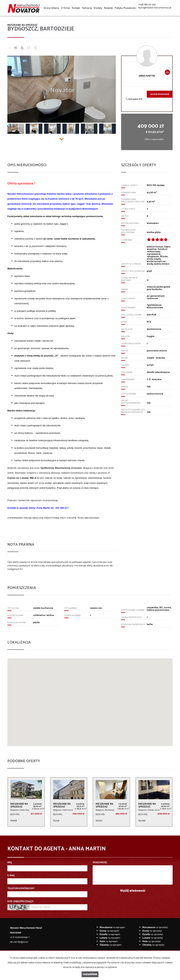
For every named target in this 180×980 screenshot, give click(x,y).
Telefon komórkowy (21, 889)
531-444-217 (134, 99)
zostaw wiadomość (160, 94)
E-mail (11, 876)
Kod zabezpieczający (20, 902)
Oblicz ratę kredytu (154, 139)
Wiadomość (100, 863)
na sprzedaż (155, 927)
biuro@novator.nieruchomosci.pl (155, 8)
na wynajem (112, 927)
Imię (10, 863)
